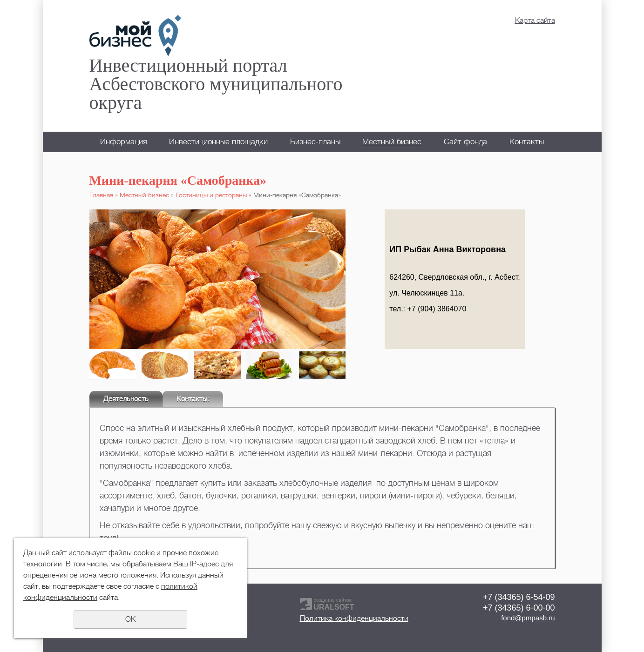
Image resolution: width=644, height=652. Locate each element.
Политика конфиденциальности (354, 618)
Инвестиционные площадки (218, 142)
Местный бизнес (392, 142)
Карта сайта (535, 20)
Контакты (527, 142)
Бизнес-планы (315, 142)
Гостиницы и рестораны (211, 195)
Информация (124, 142)
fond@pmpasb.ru (528, 618)
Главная (101, 195)
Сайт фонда (465, 142)
